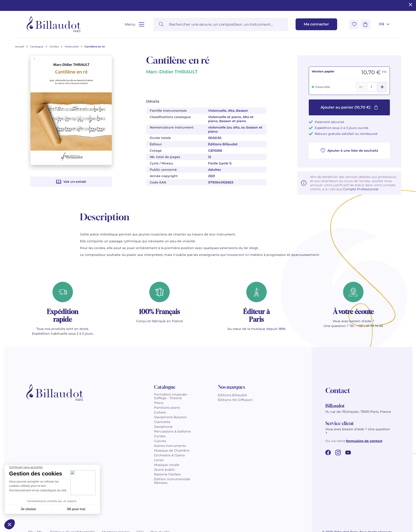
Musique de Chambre (172, 450)
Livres (159, 460)
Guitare (160, 412)
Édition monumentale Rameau (172, 481)
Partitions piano (167, 408)
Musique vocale (167, 465)
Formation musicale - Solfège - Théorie (171, 396)
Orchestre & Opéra (169, 455)
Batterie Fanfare (167, 474)
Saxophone (163, 427)
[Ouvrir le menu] (134, 24)
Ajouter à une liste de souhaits (349, 151)
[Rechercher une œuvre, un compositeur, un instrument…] (221, 24)
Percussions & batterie (172, 431)
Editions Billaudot (232, 395)
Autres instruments (170, 446)
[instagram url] (338, 453)
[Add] (382, 87)
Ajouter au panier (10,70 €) (349, 107)
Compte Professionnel (361, 189)
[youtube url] (348, 453)
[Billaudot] (54, 24)
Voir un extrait (71, 182)
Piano (159, 403)
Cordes (160, 436)
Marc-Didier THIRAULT (172, 72)
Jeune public (165, 470)
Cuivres (160, 441)
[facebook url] (328, 453)
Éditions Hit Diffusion (235, 400)
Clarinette (162, 422)
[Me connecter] (316, 24)
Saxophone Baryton (170, 417)
